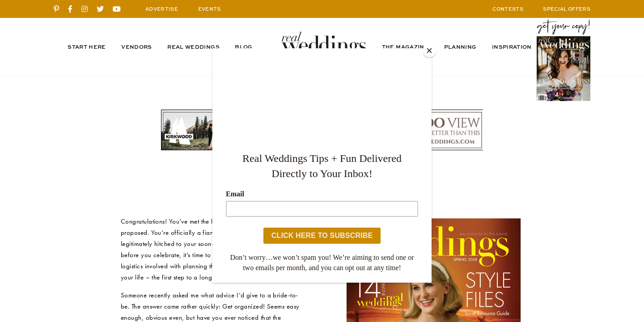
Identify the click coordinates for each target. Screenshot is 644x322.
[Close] (429, 51)
